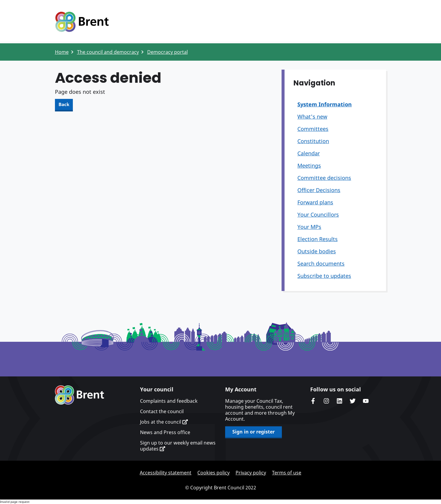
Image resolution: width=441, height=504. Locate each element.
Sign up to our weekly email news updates (178, 446)
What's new (312, 117)
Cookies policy (213, 473)
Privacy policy (251, 473)
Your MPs (309, 227)
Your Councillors (318, 215)
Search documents (321, 264)
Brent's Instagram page (326, 401)
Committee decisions (324, 178)
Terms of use (287, 473)
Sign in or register (253, 432)
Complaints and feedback (169, 401)
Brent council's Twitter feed (353, 401)
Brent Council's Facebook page (313, 401)
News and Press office (165, 432)
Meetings (309, 166)
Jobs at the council (164, 422)
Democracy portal (168, 52)
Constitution (313, 141)
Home (62, 52)
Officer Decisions (319, 190)
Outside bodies (317, 251)
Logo (82, 22)
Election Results (318, 239)
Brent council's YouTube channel (366, 401)
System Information (325, 104)
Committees (313, 129)
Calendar (309, 153)
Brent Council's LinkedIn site (339, 401)
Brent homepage (80, 395)
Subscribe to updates (324, 276)
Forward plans (315, 202)
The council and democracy (108, 52)
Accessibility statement (166, 473)
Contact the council (162, 411)
